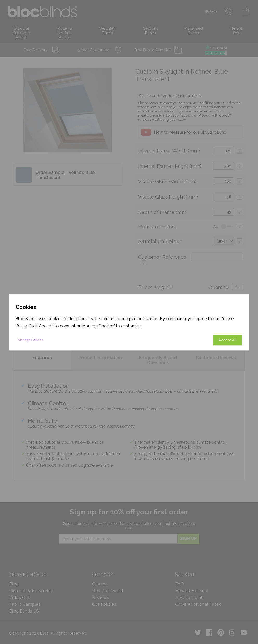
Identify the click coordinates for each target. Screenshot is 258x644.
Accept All (228, 340)
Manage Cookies (30, 340)
